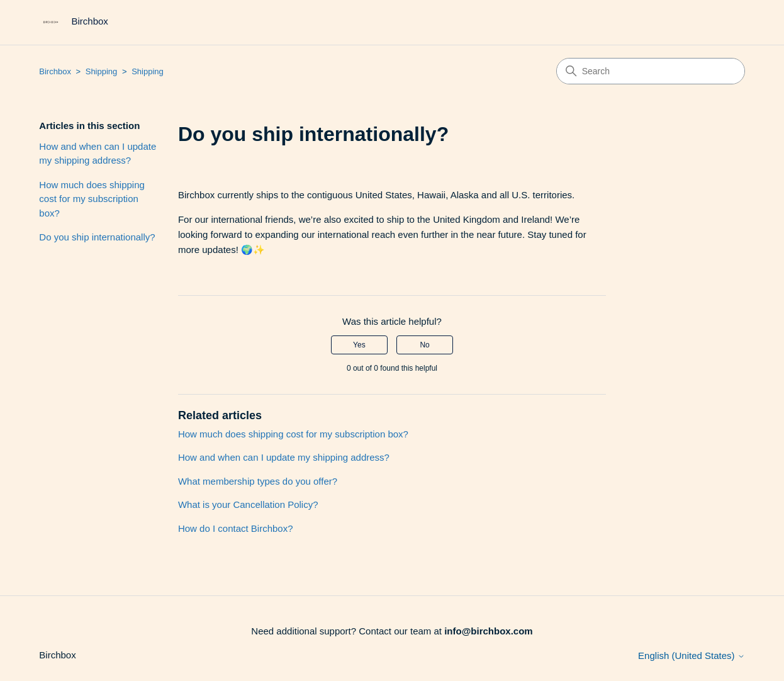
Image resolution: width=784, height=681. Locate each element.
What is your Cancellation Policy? (248, 504)
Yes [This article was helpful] (359, 345)
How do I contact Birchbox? (236, 528)
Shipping (102, 71)
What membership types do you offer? (258, 481)
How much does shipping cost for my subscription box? (92, 199)
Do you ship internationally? (97, 237)
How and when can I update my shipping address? (98, 154)
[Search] (651, 71)
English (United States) (692, 656)
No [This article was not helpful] (424, 345)
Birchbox (55, 71)
